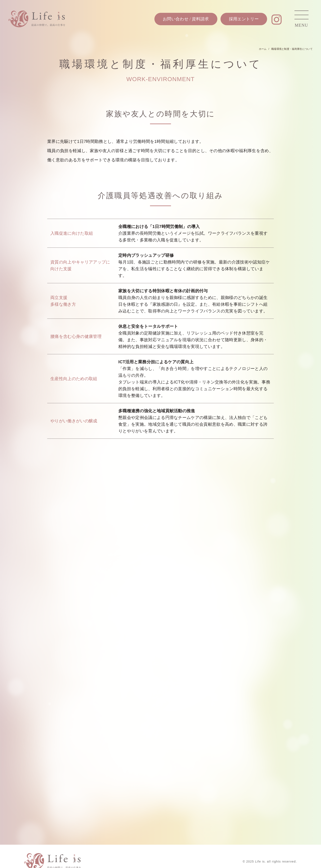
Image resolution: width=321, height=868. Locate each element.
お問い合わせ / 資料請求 (186, 19)
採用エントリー (244, 19)
